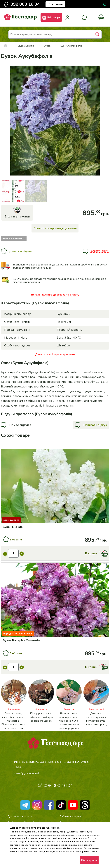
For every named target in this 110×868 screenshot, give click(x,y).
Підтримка (56, 4)
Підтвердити (89, 860)
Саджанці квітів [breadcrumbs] (26, 46)
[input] (13, 553)
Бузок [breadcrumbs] (47, 46)
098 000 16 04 (25, 4)
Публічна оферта (70, 816)
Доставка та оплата (20, 816)
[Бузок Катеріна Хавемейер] (55, 640)
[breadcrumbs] (6, 46)
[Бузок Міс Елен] (55, 527)
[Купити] (55, 487)
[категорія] (14, 705)
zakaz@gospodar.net (27, 773)
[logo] (20, 22)
